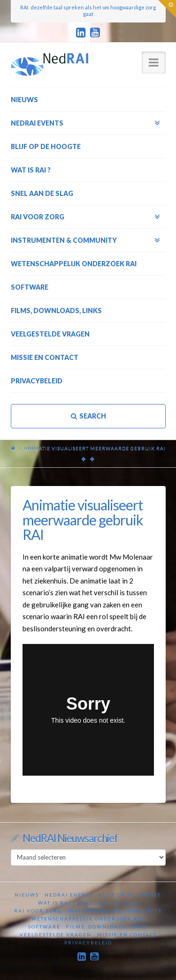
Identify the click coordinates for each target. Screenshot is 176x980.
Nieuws (27, 895)
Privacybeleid (88, 943)
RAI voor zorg (38, 911)
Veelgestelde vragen (56, 935)
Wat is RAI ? (57, 903)
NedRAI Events (69, 895)
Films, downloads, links (107, 927)
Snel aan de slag (110, 903)
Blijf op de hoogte (130, 895)
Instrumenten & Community (115, 911)
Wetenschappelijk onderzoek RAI (88, 919)
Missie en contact (127, 935)
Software (44, 927)
